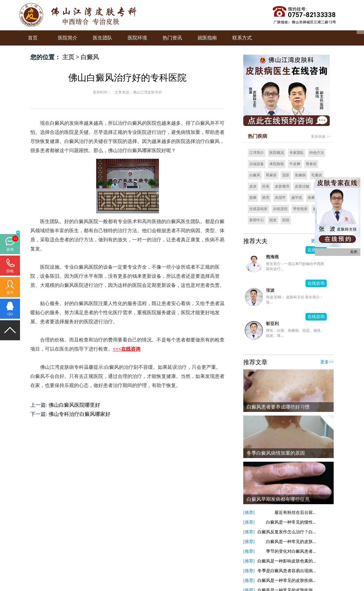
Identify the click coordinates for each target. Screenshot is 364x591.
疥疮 (266, 186)
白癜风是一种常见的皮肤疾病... (287, 581)
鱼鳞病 (300, 175)
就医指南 (207, 38)
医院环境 (137, 38)
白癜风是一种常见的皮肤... (287, 542)
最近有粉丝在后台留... (287, 513)
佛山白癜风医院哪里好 (74, 405)
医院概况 (277, 153)
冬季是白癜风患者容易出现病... (287, 571)
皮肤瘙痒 (282, 186)
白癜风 (90, 57)
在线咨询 (316, 283)
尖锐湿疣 (280, 209)
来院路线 (277, 164)
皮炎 (253, 186)
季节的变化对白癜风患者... (287, 551)
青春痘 (311, 164)
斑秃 (266, 198)
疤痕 (286, 220)
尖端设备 (257, 164)
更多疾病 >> (321, 137)
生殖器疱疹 (258, 209)
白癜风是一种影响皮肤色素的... (287, 561)
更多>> (327, 362)
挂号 (10, 293)
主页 (68, 57)
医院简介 (68, 38)
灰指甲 (280, 198)
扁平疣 (297, 198)
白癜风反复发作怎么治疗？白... (287, 532)
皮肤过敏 (302, 186)
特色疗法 (317, 153)
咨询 (10, 250)
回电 (10, 271)
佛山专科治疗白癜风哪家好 (79, 414)
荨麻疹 (271, 175)
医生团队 (103, 38)
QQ (10, 314)
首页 (33, 38)
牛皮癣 (295, 164)
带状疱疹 (300, 209)
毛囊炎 (317, 175)
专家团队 (297, 153)
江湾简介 (257, 153)
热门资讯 (172, 38)
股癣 (253, 198)
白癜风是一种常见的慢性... (287, 522)
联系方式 (242, 38)
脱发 (273, 220)
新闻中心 (257, 220)
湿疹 (286, 175)
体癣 (311, 198)
